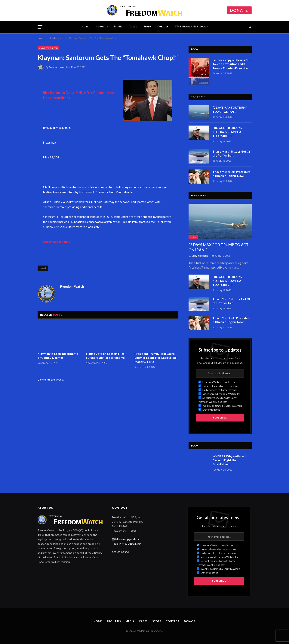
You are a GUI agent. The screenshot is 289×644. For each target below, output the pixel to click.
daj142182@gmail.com (128, 544)
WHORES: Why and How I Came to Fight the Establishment (229, 460)
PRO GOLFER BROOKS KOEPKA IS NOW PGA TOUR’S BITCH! (227, 132)
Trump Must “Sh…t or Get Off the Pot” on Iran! (232, 153)
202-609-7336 (120, 552)
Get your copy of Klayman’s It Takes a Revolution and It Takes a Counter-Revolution (232, 64)
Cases (133, 27)
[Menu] (40, 27)
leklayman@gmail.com (128, 539)
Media (118, 27)
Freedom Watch (58, 67)
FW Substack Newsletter (191, 27)
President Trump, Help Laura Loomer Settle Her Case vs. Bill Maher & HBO (156, 358)
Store (147, 27)
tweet (43, 268)
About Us (102, 27)
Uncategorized (48, 48)
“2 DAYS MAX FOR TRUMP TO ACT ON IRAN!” (230, 109)
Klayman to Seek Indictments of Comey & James (58, 356)
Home (85, 27)
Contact (163, 27)
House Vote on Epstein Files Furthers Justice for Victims (105, 356)
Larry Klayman (200, 256)
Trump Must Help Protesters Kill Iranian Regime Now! (231, 174)
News (193, 237)
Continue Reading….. (57, 242)
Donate (239, 10)
